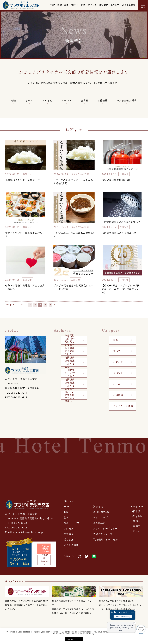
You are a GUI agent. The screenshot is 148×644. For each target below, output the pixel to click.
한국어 (137, 531)
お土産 (85, 100)
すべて (29, 100)
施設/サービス (78, 5)
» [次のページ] (55, 305)
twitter (87, 556)
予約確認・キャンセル (105, 540)
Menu (143, 7)
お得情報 (103, 100)
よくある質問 (129, 5)
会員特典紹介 (100, 523)
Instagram (80, 556)
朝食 (67, 5)
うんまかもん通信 (127, 100)
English (137, 516)
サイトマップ (100, 518)
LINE (94, 556)
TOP (53, 5)
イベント (67, 100)
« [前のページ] (22, 305)
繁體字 (137, 521)
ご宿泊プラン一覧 (103, 534)
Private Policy (88, 634)
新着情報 (98, 507)
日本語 (137, 511)
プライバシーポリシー (105, 529)
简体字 (137, 526)
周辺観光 (104, 5)
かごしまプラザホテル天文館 (21, 5)
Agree (70, 639)
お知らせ (47, 100)
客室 (60, 5)
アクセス (92, 5)
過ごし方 (115, 5)
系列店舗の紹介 (102, 512)
